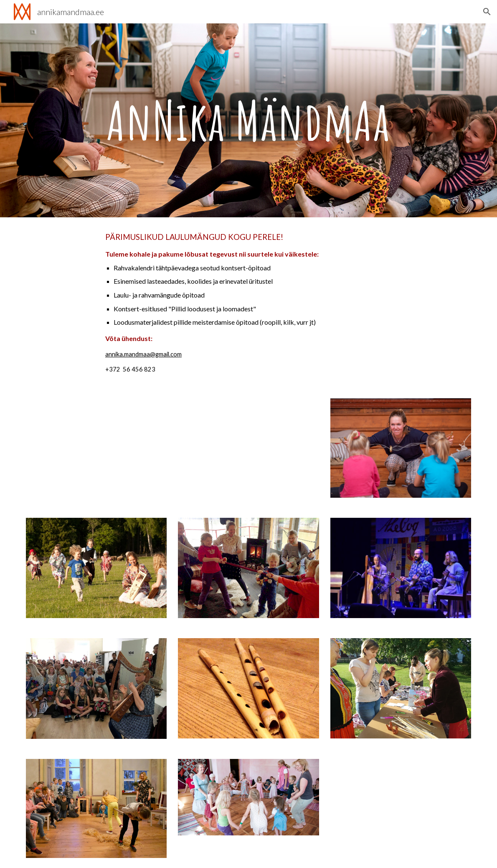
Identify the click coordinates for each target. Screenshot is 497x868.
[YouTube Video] (96, 448)
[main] (248, 120)
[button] (487, 12)
